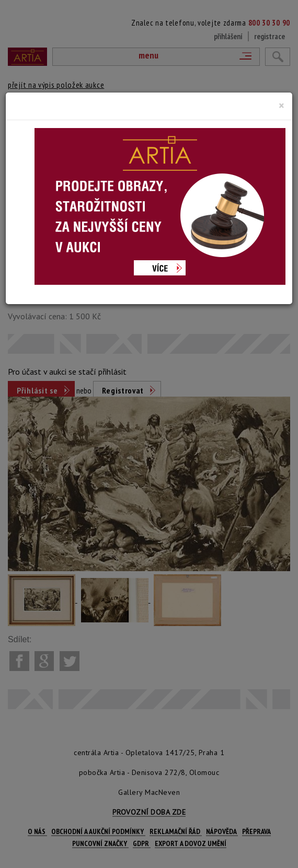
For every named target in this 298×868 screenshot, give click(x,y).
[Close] (282, 106)
